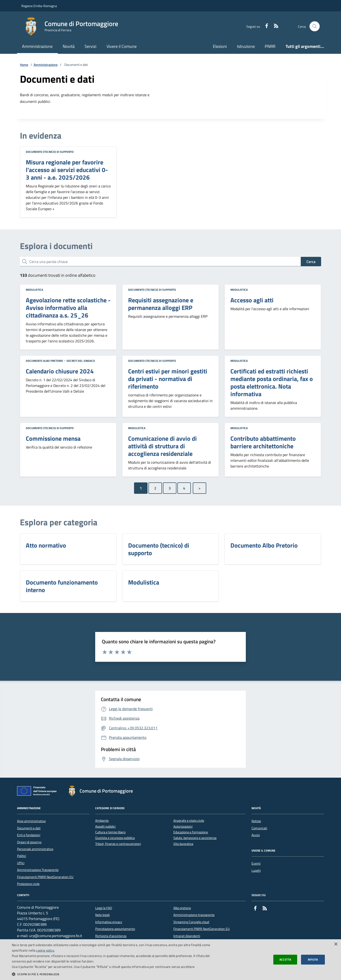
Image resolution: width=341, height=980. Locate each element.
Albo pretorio (182, 908)
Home (24, 65)
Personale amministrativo (35, 849)
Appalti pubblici (105, 827)
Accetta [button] (285, 960)
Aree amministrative (31, 821)
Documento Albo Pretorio (44, 361)
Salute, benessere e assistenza (195, 838)
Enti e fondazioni (29, 835)
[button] (114, 974)
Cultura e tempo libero (110, 832)
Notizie (256, 821)
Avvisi (256, 835)
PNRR (270, 46)
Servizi (90, 46)
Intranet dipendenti (187, 936)
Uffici (21, 863)
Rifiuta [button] (313, 960)
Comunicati (259, 828)
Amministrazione (37, 46)
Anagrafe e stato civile (189, 821)
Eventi (256, 863)
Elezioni (220, 46)
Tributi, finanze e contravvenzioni (118, 844)
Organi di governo (29, 842)
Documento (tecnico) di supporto (50, 152)
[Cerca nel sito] (315, 26)
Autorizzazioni (183, 827)
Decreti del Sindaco (81, 361)
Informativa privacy (109, 922)
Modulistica (34, 290)
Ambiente (102, 821)
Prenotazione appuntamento (115, 929)
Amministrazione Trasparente (38, 870)
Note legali (102, 915)
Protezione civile (28, 884)
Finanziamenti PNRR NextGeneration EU (45, 877)
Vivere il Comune (122, 46)
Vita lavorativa (183, 844)
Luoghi (256, 871)
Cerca (311, 262)
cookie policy (45, 950)
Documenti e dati (29, 828)
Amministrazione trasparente (194, 915)
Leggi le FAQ (104, 908)
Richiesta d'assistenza (111, 936)
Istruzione (246, 46)
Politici (22, 856)
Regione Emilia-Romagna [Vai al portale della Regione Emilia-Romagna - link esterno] (39, 6)
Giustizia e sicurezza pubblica (115, 838)
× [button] (336, 944)
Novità (69, 46)
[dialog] (170, 960)
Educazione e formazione (191, 832)
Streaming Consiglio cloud (191, 922)
